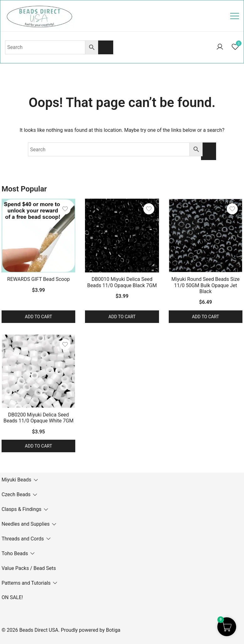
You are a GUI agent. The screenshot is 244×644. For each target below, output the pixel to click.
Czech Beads (16, 494)
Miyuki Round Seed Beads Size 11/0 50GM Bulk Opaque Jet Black (206, 285)
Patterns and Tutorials (26, 583)
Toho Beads (15, 553)
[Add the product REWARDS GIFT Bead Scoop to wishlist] (65, 209)
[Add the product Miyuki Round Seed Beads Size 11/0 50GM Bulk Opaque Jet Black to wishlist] (232, 209)
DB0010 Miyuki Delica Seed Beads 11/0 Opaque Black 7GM (122, 282)
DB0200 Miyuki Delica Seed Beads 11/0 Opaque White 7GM (38, 418)
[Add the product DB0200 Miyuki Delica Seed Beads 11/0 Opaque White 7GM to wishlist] (65, 344)
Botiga (113, 630)
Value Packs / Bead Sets (29, 568)
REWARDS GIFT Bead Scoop (39, 279)
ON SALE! (12, 597)
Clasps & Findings (21, 509)
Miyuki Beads (16, 480)
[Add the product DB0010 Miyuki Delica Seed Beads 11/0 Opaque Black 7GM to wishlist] (149, 209)
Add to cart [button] (38, 317)
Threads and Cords (23, 539)
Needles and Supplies (26, 524)
